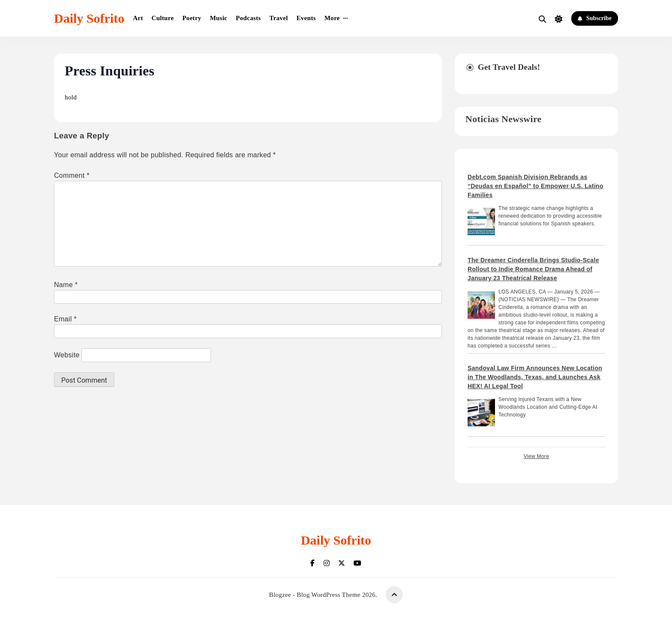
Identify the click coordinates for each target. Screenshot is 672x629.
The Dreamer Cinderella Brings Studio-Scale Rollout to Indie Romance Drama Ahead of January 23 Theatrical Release (533, 269)
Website (67, 355)
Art (138, 18)
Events (306, 18)
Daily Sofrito (89, 18)
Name (66, 285)
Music (219, 18)
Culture (163, 18)
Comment (72, 175)
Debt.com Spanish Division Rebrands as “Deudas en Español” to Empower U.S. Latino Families (535, 186)
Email (65, 319)
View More (536, 456)
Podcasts (248, 18)
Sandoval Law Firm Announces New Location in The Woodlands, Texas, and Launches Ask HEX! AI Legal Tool (535, 377)
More (332, 18)
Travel (279, 18)
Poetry (192, 18)
